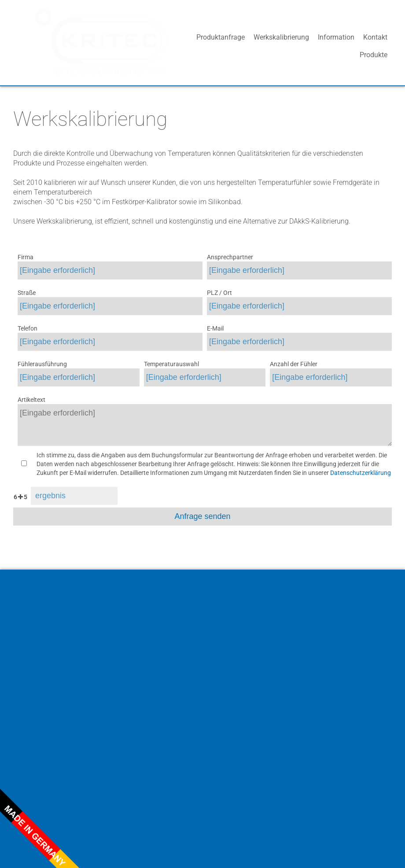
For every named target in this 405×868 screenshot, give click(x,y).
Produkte (174, 46)
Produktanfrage (221, 46)
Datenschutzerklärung (361, 473)
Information (336, 46)
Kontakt (375, 46)
